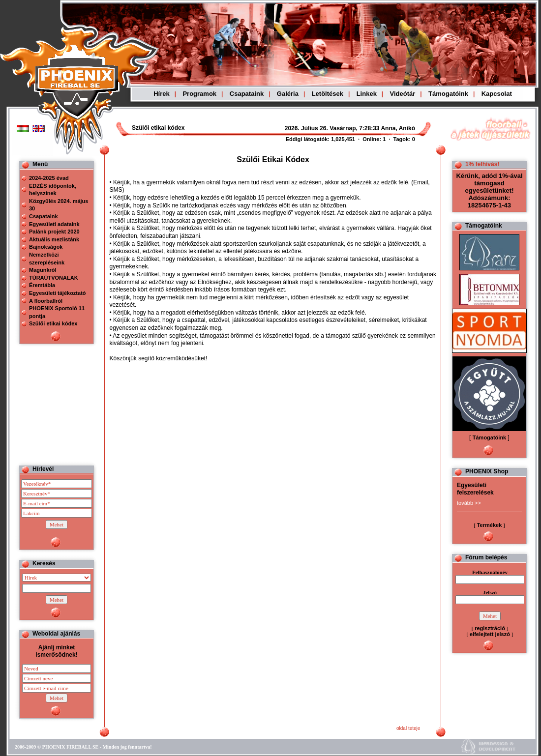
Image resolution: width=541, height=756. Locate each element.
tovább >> (469, 503)
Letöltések (328, 94)
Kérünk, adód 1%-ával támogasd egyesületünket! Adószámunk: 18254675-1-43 (489, 190)
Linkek (367, 94)
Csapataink (247, 94)
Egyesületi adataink (54, 224)
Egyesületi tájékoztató (58, 293)
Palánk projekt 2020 (54, 232)
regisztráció (490, 628)
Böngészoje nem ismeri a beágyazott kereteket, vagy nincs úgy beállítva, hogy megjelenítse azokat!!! (326, 128)
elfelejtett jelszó (490, 634)
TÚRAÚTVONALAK (54, 278)
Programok (199, 94)
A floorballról (46, 301)
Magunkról (43, 270)
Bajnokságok (46, 247)
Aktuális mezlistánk (54, 239)
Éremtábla (42, 285)
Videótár (403, 94)
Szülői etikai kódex (53, 323)
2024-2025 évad (49, 178)
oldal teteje (408, 728)
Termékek (490, 525)
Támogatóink (448, 94)
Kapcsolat (497, 94)
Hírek (162, 94)
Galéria (288, 94)
